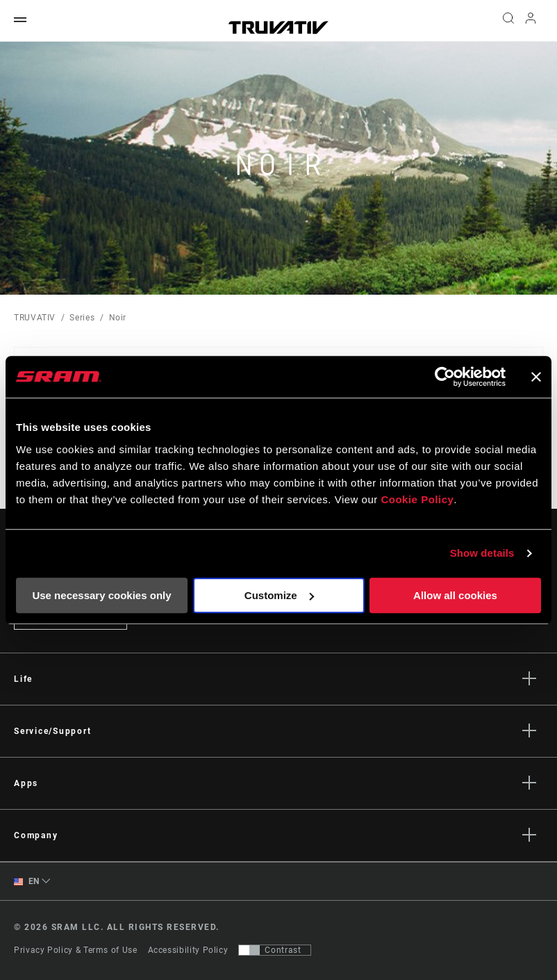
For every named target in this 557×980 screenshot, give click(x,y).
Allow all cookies (455, 595)
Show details (482, 553)
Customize (279, 595)
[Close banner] (536, 377)
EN (27, 882)
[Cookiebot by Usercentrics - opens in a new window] (445, 377)
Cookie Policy (417, 499)
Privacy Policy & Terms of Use (76, 950)
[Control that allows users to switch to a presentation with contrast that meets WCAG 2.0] (275, 950)
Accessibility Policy (188, 950)
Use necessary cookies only (101, 595)
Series (82, 318)
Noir (118, 318)
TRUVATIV (35, 318)
